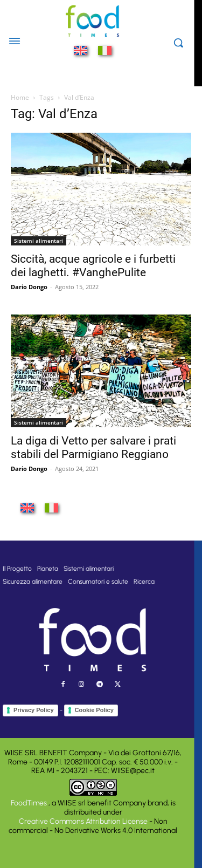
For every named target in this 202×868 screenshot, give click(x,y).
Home (20, 97)
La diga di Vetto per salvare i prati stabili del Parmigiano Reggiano (93, 447)
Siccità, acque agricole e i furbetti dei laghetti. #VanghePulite (93, 266)
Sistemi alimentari (39, 241)
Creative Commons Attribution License (83, 821)
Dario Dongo (29, 287)
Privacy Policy (34, 710)
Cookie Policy (94, 710)
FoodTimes (30, 803)
